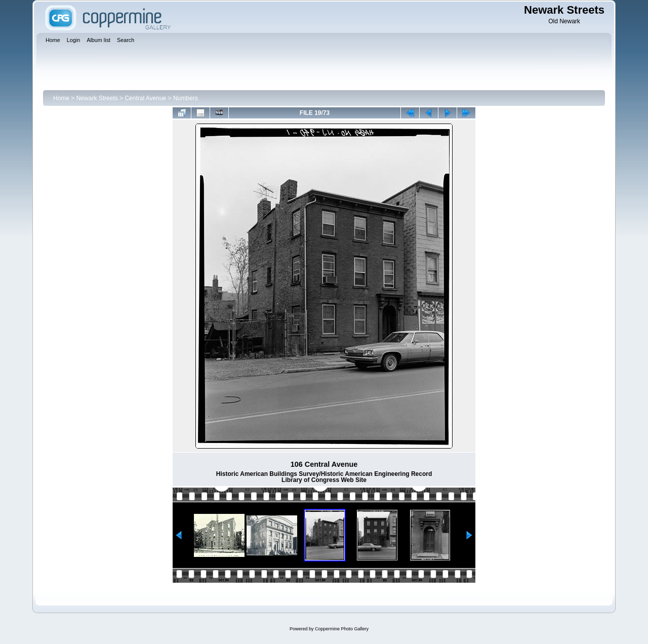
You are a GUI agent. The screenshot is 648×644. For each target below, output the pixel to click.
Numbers (186, 98)
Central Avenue (145, 98)
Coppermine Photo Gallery (342, 629)
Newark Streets (97, 98)
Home (61, 98)
